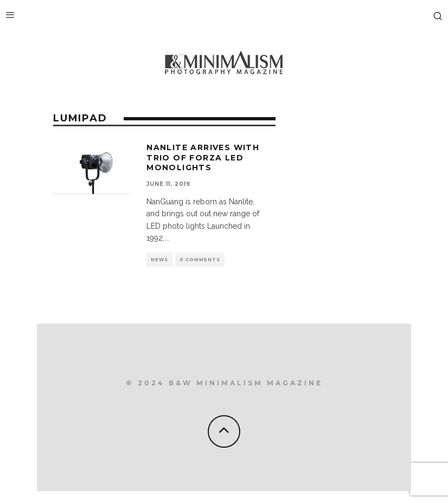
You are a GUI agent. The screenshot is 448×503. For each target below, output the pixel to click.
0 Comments (200, 260)
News (159, 260)
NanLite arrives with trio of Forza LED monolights (203, 157)
